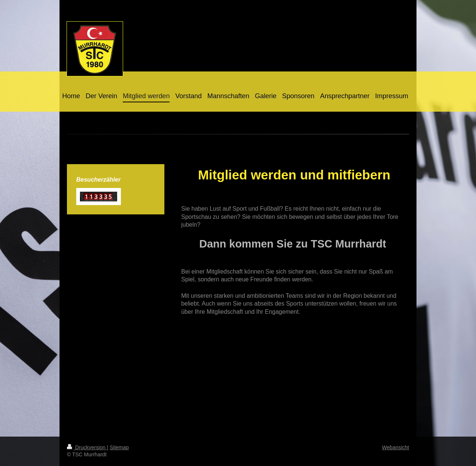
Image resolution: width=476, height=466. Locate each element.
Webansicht (395, 447)
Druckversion (87, 447)
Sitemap (119, 447)
